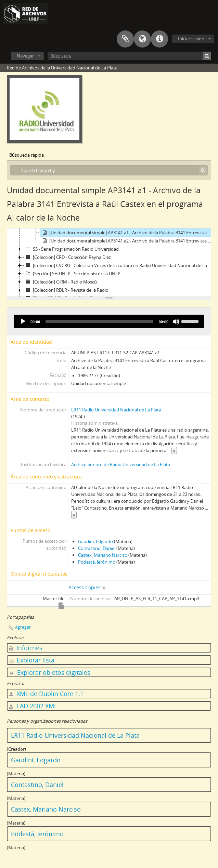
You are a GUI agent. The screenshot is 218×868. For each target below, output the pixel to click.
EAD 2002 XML (33, 706)
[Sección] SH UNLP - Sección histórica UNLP (72, 274)
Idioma (142, 39)
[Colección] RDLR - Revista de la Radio (66, 290)
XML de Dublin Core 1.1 (46, 694)
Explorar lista (32, 660)
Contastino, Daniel (97, 548)
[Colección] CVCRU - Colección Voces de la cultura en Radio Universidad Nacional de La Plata (119, 265)
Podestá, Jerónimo (97, 562)
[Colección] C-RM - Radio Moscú (60, 282)
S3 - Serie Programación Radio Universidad (71, 249)
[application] (109, 321)
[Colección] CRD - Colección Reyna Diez (67, 257)
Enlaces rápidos (159, 39)
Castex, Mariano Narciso (103, 555)
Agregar (23, 627)
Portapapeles (125, 39)
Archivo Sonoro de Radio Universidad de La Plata (121, 464)
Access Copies (85, 587)
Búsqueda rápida (27, 155)
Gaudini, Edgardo (95, 541)
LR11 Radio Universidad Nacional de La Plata (116, 410)
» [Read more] (174, 450)
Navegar (25, 56)
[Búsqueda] (129, 56)
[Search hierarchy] (109, 170)
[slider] (99, 321)
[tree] (109, 263)
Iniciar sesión (191, 39)
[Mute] (176, 321)
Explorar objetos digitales (50, 672)
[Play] (23, 321)
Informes (26, 648)
